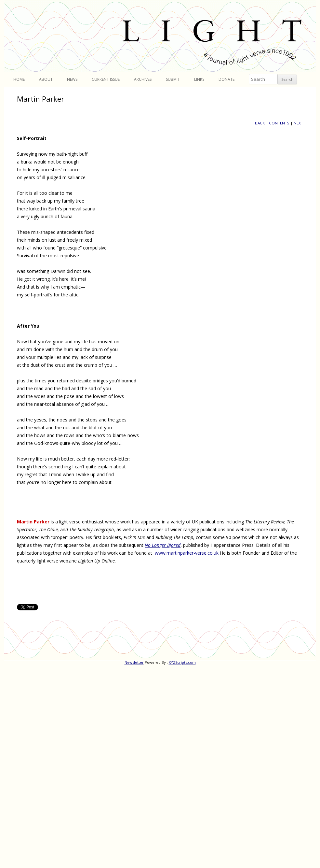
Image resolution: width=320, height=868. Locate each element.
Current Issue (106, 79)
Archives (143, 79)
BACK (260, 123)
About (46, 79)
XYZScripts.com (182, 662)
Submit (173, 79)
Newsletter (134, 662)
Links (199, 79)
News (72, 79)
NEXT (298, 123)
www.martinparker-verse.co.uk (187, 553)
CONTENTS (279, 123)
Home (19, 79)
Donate (227, 79)
